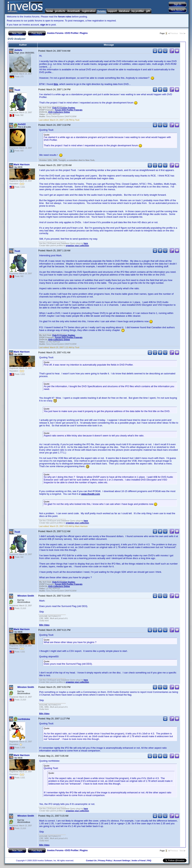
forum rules (65, 17)
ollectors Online (59, 112)
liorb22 (22, 124)
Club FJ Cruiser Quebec (64, 108)
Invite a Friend (139, 860)
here (86, 243)
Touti (17, 90)
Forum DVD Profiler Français (69, 110)
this (56, 84)
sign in (44, 25)
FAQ (149, 860)
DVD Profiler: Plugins (76, 33)
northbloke (24, 719)
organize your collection (77, 245)
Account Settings (122, 860)
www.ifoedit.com (91, 494)
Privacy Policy (105, 860)
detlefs (18, 50)
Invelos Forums (55, 33)
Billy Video (44, 625)
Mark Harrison (22, 164)
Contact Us (91, 860)
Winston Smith (26, 596)
